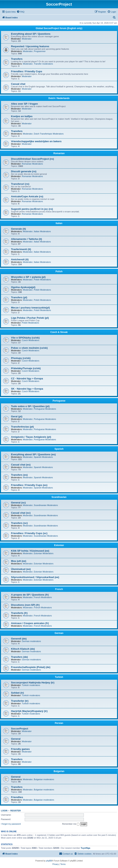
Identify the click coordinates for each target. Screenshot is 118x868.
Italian (59, 223)
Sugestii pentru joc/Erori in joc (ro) (32, 209)
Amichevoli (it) (20, 259)
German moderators (31, 641)
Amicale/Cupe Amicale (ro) (27, 196)
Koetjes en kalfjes (22, 116)
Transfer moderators (43, 64)
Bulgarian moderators (44, 779)
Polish (59, 271)
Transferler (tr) (20, 701)
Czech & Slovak (59, 332)
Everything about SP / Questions (31, 34)
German (59, 633)
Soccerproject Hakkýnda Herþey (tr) (33, 683)
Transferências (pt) (22, 427)
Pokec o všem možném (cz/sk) (29, 348)
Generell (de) (19, 639)
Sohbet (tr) (17, 693)
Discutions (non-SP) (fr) (25, 605)
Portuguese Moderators (45, 409)
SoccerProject (20, 729)
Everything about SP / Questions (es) (33, 454)
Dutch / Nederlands (59, 98)
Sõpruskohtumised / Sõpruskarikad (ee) (35, 577)
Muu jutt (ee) (19, 561)
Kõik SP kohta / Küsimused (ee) (30, 551)
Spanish (59, 449)
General (16, 739)
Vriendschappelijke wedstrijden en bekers (36, 141)
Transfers (17, 59)
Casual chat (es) (21, 465)
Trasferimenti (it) (21, 249)
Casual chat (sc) (21, 513)
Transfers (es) (19, 475)
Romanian (59, 153)
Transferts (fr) (19, 613)
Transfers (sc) (19, 523)
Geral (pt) (17, 416)
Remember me (71, 824)
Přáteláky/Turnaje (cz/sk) (26, 368)
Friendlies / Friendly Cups (27, 71)
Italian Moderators (42, 231)
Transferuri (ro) (20, 184)
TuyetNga (85, 848)
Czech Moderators (31, 340)
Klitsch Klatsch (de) (23, 649)
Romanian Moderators (32, 164)
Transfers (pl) (19, 297)
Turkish (59, 677)
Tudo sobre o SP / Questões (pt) (30, 406)
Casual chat (18, 84)
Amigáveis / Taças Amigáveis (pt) (31, 437)
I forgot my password (11, 824)
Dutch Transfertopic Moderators (49, 134)
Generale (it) (18, 229)
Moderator (27, 39)
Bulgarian (59, 771)
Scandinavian (59, 497)
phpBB (49, 861)
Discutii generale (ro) (24, 171)
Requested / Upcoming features (30, 46)
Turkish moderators (31, 685)
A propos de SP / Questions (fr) (30, 595)
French (59, 589)
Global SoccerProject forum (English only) (59, 28)
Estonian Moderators (44, 553)
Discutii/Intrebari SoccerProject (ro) (32, 159)
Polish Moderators (42, 280)
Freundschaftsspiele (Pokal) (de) (31, 667)
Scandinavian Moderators (46, 505)
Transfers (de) (19, 657)
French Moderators (43, 597)
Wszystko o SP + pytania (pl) (28, 277)
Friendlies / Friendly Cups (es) (29, 485)
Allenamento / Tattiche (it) (26, 239)
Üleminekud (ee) (21, 569)
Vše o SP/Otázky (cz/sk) (25, 338)
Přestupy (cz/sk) (21, 358)
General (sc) (18, 503)
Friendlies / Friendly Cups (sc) (29, 533)
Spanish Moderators (43, 457)
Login (4, 811)
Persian (59, 723)
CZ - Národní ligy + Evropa (27, 379)
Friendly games (20, 749)
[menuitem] (20, 12)
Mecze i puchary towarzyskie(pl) (30, 308)
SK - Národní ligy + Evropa (27, 389)
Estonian (59, 545)
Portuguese (59, 401)
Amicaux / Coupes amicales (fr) (30, 623)
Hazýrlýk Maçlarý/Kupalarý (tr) (29, 711)
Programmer (40, 51)
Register (16, 811)
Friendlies (17, 797)
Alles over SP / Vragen (24, 104)
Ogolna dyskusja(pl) (23, 287)
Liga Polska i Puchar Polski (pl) (30, 318)
